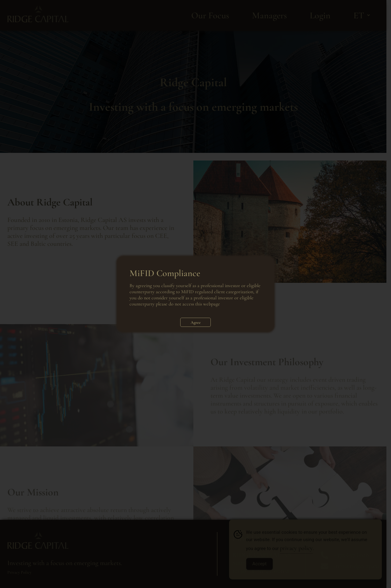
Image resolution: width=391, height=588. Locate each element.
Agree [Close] (196, 322)
